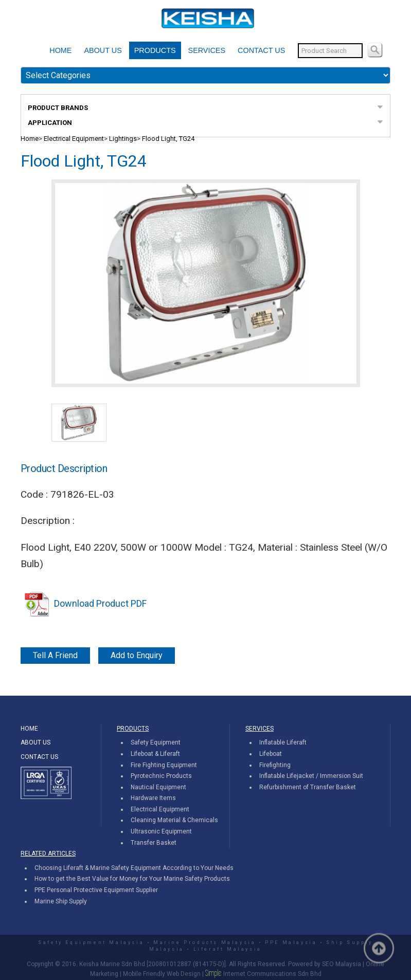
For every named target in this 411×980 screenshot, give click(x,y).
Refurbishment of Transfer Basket (308, 787)
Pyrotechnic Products (161, 776)
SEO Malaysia (342, 964)
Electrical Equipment (74, 139)
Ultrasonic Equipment (161, 831)
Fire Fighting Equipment (164, 765)
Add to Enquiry (137, 655)
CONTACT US (261, 50)
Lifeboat (271, 754)
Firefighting (275, 765)
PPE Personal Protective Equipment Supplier (96, 890)
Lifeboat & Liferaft (155, 754)
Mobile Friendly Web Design (162, 974)
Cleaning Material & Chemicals (174, 820)
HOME (60, 50)
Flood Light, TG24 (168, 139)
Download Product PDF (84, 603)
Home (30, 139)
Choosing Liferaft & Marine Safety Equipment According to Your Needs (134, 868)
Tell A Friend (55, 655)
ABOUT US (103, 50)
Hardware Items (153, 798)
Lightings (123, 139)
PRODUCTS (155, 50)
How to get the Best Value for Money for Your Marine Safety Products (132, 879)
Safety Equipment (156, 742)
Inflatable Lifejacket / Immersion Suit (311, 776)
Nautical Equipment (158, 787)
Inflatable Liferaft (283, 742)
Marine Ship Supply (61, 901)
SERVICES (207, 50)
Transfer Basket (154, 843)
